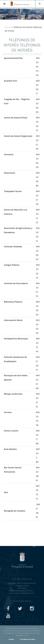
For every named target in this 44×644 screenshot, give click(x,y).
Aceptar (11, 639)
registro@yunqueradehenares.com (22, 591)
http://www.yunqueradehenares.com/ (22, 593)
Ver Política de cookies (28, 639)
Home (7, 27)
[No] (41, 635)
